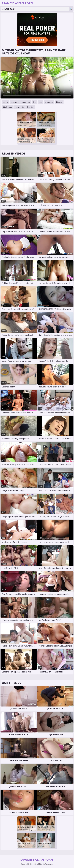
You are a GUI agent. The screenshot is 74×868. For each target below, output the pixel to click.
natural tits (19, 107)
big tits (30, 107)
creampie (49, 102)
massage (15, 102)
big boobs (7, 107)
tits (35, 102)
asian (5, 102)
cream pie (26, 102)
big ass (59, 102)
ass (41, 102)
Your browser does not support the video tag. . (37, 78)
